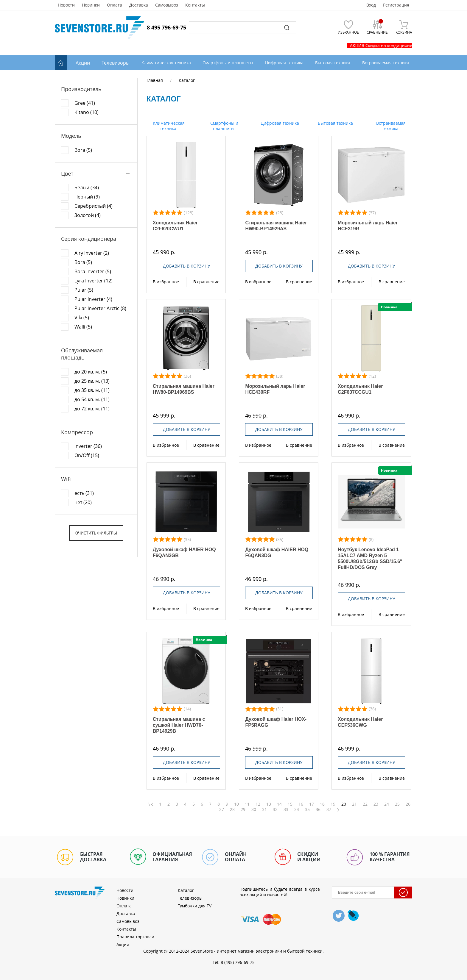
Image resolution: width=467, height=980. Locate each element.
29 (243, 809)
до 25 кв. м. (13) (92, 381)
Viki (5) (82, 318)
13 (269, 804)
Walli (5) (83, 327)
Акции (83, 63)
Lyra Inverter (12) (94, 281)
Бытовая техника (335, 123)
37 (329, 809)
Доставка (139, 5)
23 (376, 804)
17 (312, 804)
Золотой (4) (88, 215)
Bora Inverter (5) (93, 271)
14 (279, 804)
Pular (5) (84, 290)
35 (307, 809)
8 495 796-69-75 (166, 27)
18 (322, 804)
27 (222, 809)
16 (301, 804)
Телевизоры (116, 63)
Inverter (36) (88, 446)
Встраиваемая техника (390, 126)
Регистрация (396, 5)
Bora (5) (83, 150)
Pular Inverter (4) (93, 299)
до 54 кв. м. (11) (92, 399)
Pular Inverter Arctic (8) (100, 308)
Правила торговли (135, 937)
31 (264, 809)
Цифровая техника (279, 123)
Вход (371, 5)
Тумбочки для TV (195, 906)
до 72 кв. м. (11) (92, 409)
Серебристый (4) (94, 206)
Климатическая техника (168, 126)
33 (286, 809)
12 (258, 804)
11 (247, 804)
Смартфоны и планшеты (224, 126)
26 (408, 804)
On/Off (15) (87, 455)
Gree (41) (85, 103)
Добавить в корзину (187, 266)
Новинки (91, 5)
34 (297, 809)
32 (275, 809)
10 (236, 804)
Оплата (115, 5)
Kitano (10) (87, 112)
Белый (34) (87, 187)
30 (254, 809)
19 (333, 804)
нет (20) (83, 502)
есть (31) (84, 493)
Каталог (186, 890)
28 (232, 809)
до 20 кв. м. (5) (91, 372)
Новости (66, 5)
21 (354, 804)
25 (397, 804)
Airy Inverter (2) (92, 253)
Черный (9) (87, 197)
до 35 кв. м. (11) (92, 390)
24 (387, 804)
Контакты (195, 5)
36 (318, 809)
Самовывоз (167, 5)
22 (365, 804)
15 (290, 804)
